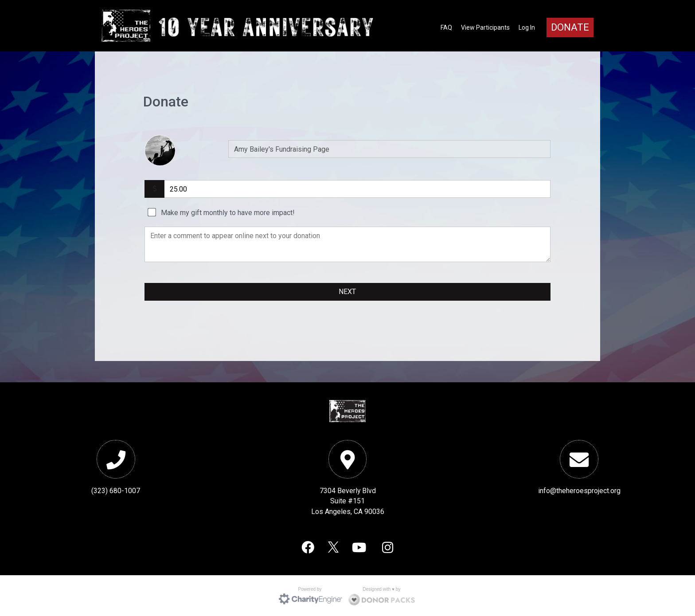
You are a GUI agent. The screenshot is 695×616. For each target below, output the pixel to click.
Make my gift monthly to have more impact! (228, 213)
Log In (527, 27)
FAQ (446, 27)
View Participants (485, 27)
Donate (570, 27)
